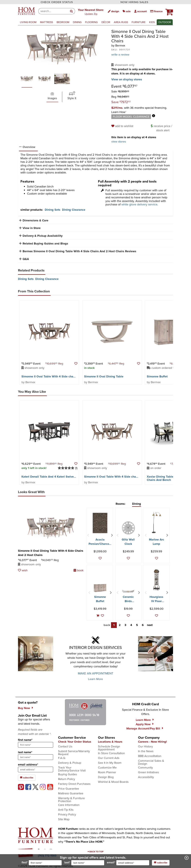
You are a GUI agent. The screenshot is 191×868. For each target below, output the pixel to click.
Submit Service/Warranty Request (74, 753)
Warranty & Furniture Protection (71, 800)
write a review (120, 55)
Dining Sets (53, 210)
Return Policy (67, 779)
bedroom (63, 22)
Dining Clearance (74, 210)
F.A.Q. (62, 758)
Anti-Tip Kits (66, 810)
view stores (119, 142)
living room (28, 22)
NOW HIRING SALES (134, 2)
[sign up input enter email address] (36, 769)
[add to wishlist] (123, 126)
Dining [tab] (137, 504)
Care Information (69, 805)
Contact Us (65, 746)
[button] (91, 12)
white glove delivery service (139, 204)
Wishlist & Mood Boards (113, 782)
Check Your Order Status (75, 742)
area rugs (121, 22)
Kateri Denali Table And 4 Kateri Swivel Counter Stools (58, 477)
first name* (25, 740)
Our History (145, 746)
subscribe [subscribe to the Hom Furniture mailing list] (27, 778)
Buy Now (24, 708)
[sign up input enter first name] (36, 745)
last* (84, 863)
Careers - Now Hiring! (152, 742)
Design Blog (106, 777)
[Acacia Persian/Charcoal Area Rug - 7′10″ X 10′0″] (100, 523)
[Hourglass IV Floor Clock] (157, 580)
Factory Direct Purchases (74, 784)
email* (128, 863)
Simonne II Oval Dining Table (104, 376)
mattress (47, 22)
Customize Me (107, 768)
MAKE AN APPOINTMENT (96, 673)
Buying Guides (67, 774)
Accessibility (146, 777)
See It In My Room (110, 763)
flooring (91, 22)
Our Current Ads (109, 758)
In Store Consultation (111, 753)
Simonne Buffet (157, 376)
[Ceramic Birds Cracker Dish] (128, 591)
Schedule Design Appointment (109, 748)
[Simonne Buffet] (100, 588)
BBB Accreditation (150, 756)
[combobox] (53, 11)
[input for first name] (45, 863)
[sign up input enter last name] (36, 757)
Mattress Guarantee (71, 793)
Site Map (64, 819)
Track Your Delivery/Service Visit (72, 769)
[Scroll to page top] (95, 852)
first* (42, 863)
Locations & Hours (110, 742)
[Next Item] (112, 535)
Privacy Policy (67, 814)
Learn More (95, 679)
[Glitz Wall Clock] (128, 528)
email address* (28, 765)
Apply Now (143, 724)
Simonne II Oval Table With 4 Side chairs (49, 376)
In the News (146, 751)
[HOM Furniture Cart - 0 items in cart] (169, 11)
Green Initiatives (148, 772)
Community (145, 768)
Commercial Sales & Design (151, 762)
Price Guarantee (69, 789)
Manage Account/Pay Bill (143, 728)
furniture (139, 22)
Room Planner (107, 772)
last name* (25, 752)
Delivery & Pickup (70, 763)
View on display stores (127, 79)
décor (106, 22)
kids (152, 22)
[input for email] (133, 863)
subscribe (161, 863)
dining (77, 22)
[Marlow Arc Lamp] (157, 523)
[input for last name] (88, 863)
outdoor (165, 22)
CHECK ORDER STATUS (57, 2)
